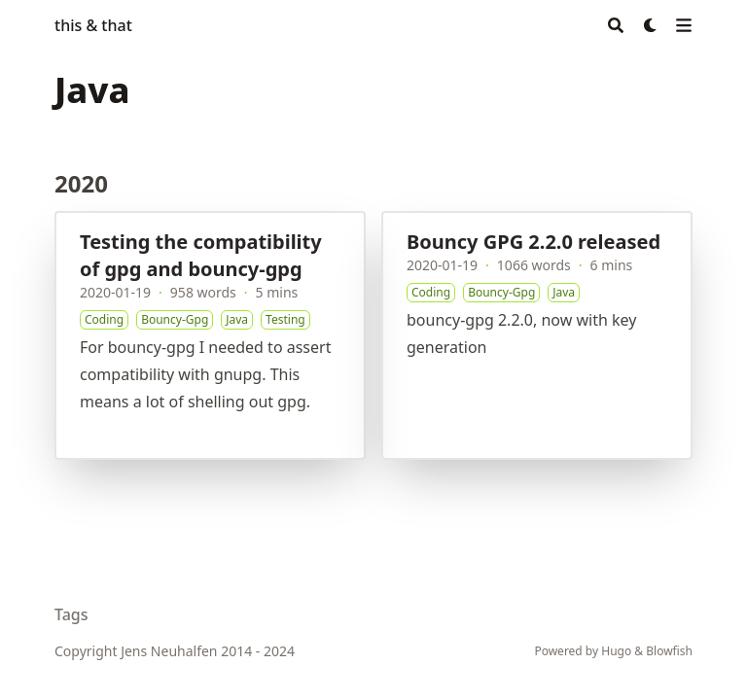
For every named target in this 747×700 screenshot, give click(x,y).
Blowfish (669, 651)
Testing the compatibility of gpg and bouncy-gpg (201, 255)
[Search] (616, 25)
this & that (93, 25)
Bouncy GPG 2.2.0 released (534, 242)
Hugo (616, 651)
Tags (71, 614)
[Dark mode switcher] (651, 25)
